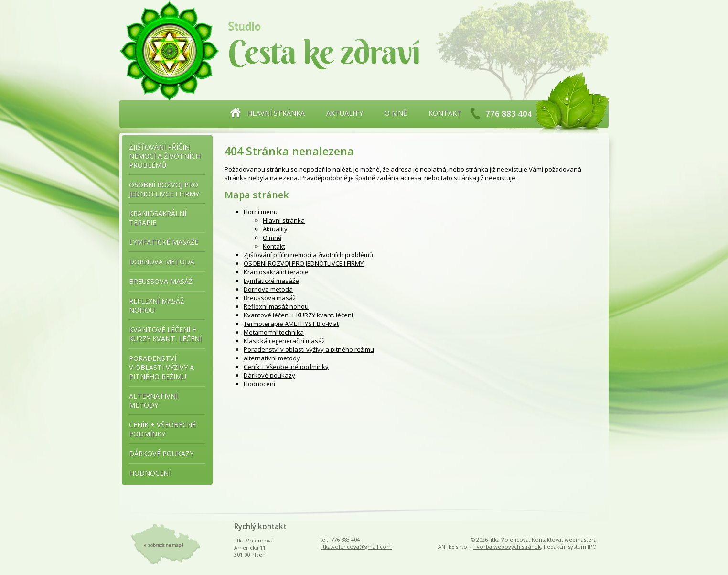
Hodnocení (259, 384)
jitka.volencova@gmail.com (356, 547)
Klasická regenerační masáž (284, 341)
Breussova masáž (270, 298)
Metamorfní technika (274, 332)
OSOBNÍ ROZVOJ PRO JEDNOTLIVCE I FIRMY (304, 263)
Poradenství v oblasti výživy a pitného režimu (309, 349)
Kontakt (445, 113)
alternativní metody (272, 358)
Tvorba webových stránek (507, 547)
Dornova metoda (268, 289)
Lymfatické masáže (271, 281)
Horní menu (261, 212)
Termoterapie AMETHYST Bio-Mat (291, 324)
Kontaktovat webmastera (564, 539)
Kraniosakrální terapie (276, 272)
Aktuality (345, 113)
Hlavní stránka (276, 113)
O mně (396, 113)
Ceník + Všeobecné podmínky (286, 367)
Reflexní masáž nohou (276, 306)
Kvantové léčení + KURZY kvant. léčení (298, 315)
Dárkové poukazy (269, 375)
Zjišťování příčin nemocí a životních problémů (308, 255)
